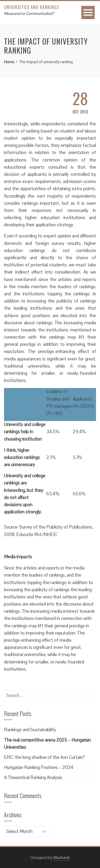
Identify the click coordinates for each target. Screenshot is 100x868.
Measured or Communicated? (29, 13)
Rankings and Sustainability (30, 730)
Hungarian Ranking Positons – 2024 (39, 767)
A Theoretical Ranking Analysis (33, 777)
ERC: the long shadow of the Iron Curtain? (45, 757)
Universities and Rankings (31, 7)
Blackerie (62, 858)
